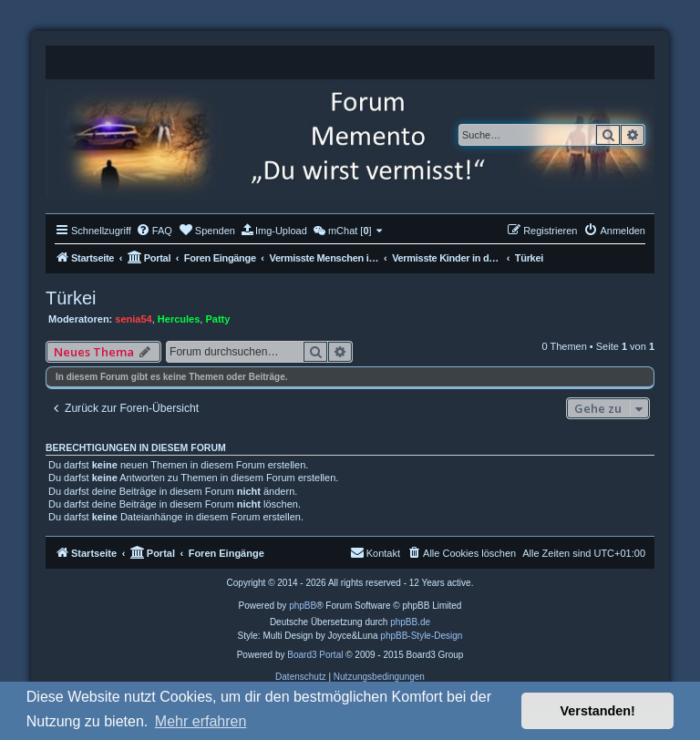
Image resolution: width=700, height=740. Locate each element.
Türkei (71, 298)
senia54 (133, 319)
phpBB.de (410, 622)
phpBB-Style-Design (421, 636)
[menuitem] (154, 231)
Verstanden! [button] (598, 711)
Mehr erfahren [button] (201, 721)
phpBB (303, 606)
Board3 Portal (315, 655)
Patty (217, 319)
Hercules (179, 319)
